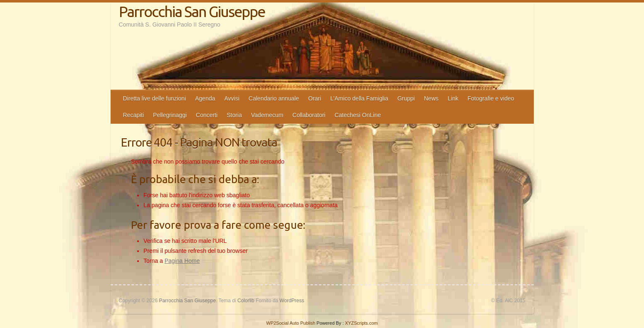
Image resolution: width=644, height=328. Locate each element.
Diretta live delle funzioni (155, 98)
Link (453, 98)
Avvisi (232, 98)
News (431, 98)
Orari (315, 98)
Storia (234, 115)
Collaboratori (309, 115)
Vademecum (267, 115)
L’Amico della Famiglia (359, 98)
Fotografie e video (491, 98)
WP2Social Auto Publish (291, 323)
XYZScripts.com (361, 323)
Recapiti (134, 115)
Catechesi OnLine (358, 115)
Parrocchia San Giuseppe (192, 11)
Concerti (207, 115)
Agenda (205, 98)
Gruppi (406, 98)
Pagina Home (182, 261)
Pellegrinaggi (170, 115)
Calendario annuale (274, 98)
